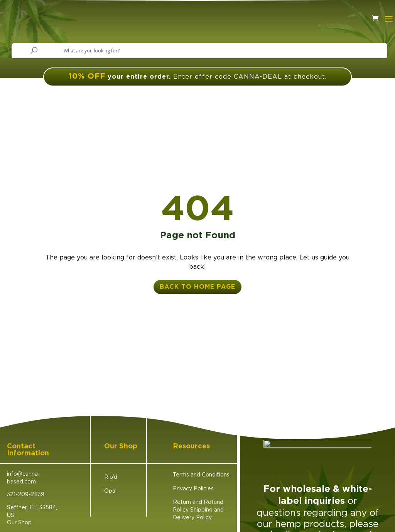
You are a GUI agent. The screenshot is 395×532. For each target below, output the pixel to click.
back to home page (197, 287)
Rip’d (111, 477)
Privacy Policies (193, 488)
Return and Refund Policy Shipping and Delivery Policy (198, 509)
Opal (110, 491)
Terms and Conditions (201, 474)
